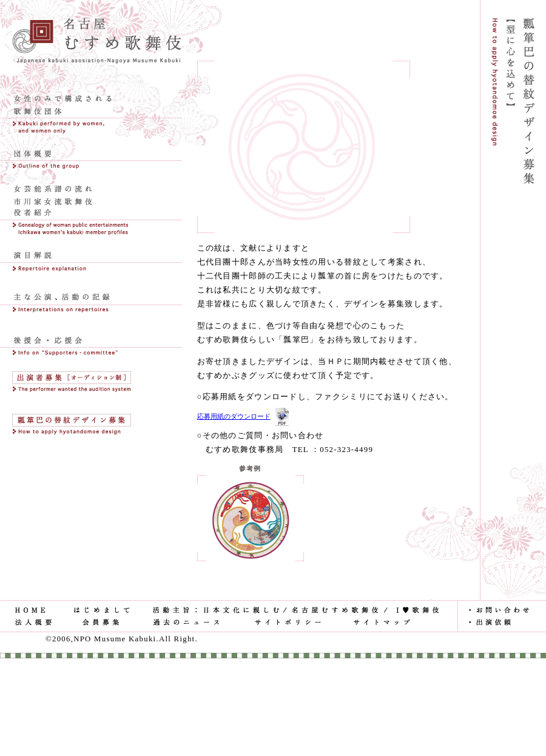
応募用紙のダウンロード (234, 416)
